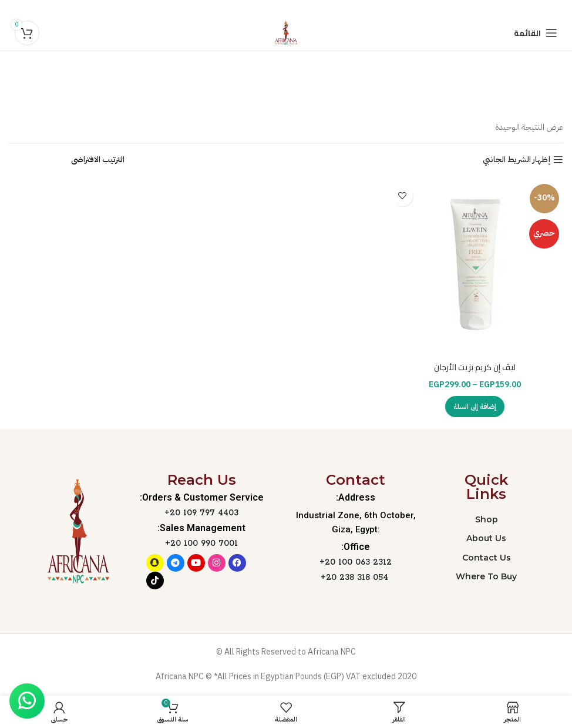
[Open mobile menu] (536, 33)
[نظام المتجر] (67, 160)
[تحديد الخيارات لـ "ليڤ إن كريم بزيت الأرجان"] (475, 407)
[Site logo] (286, 33)
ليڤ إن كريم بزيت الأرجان (475, 367)
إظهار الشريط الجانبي (517, 160)
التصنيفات (280, 95)
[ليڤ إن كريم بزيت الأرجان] (475, 268)
